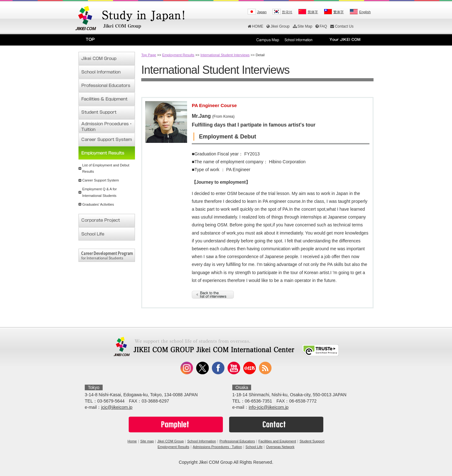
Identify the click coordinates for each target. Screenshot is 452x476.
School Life (254, 447)
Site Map (303, 26)
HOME (256, 26)
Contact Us (342, 26)
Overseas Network (280, 447)
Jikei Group (278, 26)
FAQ (321, 26)
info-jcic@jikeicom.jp (269, 407)
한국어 (287, 12)
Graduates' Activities (98, 204)
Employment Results (178, 55)
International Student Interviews (225, 55)
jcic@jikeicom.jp (117, 407)
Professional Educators (237, 441)
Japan (262, 12)
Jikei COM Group (170, 441)
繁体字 (339, 12)
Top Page (149, 55)
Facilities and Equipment (277, 441)
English (365, 12)
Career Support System (101, 180)
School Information (202, 441)
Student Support (312, 441)
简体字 (313, 12)
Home (132, 441)
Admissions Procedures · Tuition (217, 447)
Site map (147, 441)
